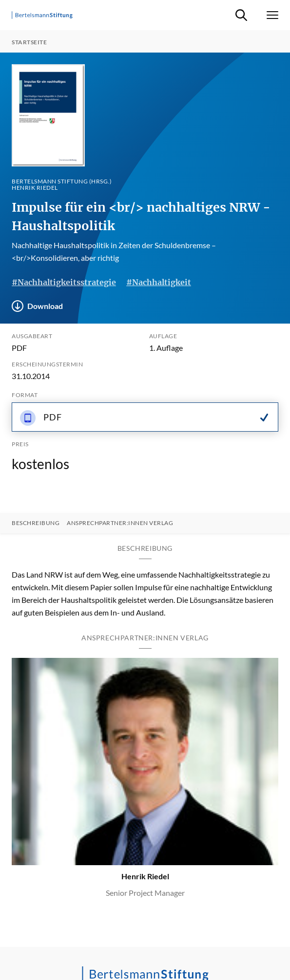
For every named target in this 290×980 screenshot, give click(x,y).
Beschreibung (36, 523)
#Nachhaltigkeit (159, 282)
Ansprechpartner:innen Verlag (120, 523)
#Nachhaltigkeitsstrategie (64, 282)
